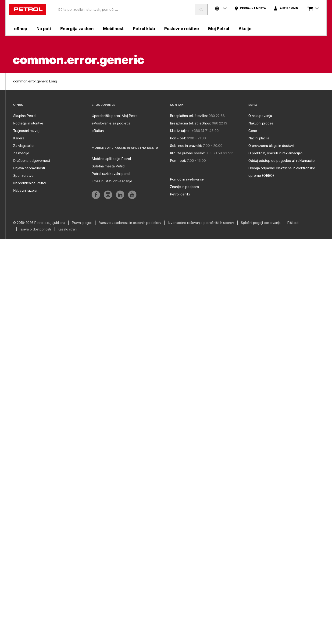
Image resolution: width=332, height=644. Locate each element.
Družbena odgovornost (32, 161)
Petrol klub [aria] (144, 29)
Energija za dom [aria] (77, 29)
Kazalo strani (68, 229)
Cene (253, 131)
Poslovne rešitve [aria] (182, 29)
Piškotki (293, 223)
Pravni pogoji (82, 223)
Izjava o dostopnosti (35, 229)
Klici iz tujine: (180, 131)
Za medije (21, 153)
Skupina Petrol (25, 116)
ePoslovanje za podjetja (111, 123)
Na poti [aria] (44, 29)
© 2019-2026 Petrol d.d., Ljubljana (39, 223)
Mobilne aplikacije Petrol (111, 159)
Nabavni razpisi (25, 190)
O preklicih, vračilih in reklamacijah (275, 153)
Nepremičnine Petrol (30, 183)
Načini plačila (259, 138)
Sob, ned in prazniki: (186, 146)
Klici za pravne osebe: (187, 153)
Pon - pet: (178, 138)
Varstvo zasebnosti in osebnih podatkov (130, 223)
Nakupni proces (261, 123)
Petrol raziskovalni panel (111, 174)
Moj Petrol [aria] (219, 29)
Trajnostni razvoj (26, 131)
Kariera (19, 138)
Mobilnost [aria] (113, 29)
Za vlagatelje (23, 146)
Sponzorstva (23, 175)
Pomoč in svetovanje (187, 179)
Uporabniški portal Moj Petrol (115, 116)
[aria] (250, 8)
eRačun (98, 131)
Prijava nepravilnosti (29, 168)
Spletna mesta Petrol (108, 166)
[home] (28, 9)
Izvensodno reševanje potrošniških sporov (201, 223)
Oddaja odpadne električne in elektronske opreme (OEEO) (282, 172)
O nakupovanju (260, 116)
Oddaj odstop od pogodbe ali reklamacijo (282, 161)
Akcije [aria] (245, 29)
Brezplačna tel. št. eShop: (190, 123)
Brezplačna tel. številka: (189, 116)
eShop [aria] (21, 29)
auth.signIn (289, 8)
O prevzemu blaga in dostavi (271, 146)
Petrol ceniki (180, 194)
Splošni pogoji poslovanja (261, 223)
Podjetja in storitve (28, 123)
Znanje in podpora (184, 187)
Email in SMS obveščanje (112, 181)
